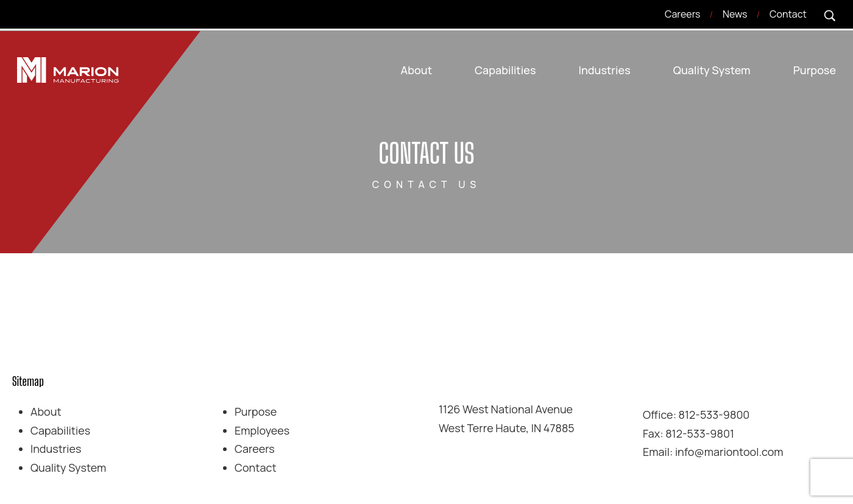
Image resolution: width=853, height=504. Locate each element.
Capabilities (60, 430)
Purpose (256, 411)
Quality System (68, 467)
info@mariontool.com (729, 452)
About (46, 411)
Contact (256, 467)
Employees (262, 430)
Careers (255, 449)
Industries (56, 449)
